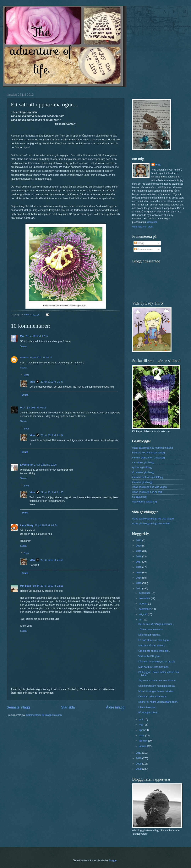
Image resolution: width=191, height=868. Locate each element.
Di (21, 408)
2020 (139, 546)
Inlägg (139, 243)
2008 (139, 769)
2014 (139, 578)
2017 (139, 562)
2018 (139, 556)
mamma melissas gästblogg (148, 477)
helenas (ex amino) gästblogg (148, 453)
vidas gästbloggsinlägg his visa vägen (153, 519)
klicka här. (152, 222)
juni (141, 719)
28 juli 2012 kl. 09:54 (46, 525)
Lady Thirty (27, 525)
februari (143, 741)
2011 (139, 753)
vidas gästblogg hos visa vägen (149, 487)
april (142, 730)
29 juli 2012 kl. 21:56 (52, 560)
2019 (139, 551)
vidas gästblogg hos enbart (147, 492)
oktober (143, 604)
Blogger (113, 860)
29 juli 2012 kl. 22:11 (52, 586)
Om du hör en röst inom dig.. (154, 651)
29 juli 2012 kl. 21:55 (52, 492)
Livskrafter (26, 465)
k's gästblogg (139, 497)
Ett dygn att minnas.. (150, 635)
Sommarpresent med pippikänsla (156, 686)
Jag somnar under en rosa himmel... (158, 680)
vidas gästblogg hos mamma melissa (153, 448)
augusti (143, 614)
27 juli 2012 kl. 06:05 (35, 408)
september (145, 609)
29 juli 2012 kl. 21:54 (52, 435)
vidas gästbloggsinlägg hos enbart (151, 523)
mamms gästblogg (142, 482)
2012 (139, 588)
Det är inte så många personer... (156, 624)
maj (141, 725)
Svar (26, 375)
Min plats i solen (30, 586)
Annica (24, 358)
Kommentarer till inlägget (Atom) (44, 715)
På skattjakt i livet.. (149, 712)
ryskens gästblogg (142, 467)
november (145, 598)
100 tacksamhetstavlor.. (151, 629)
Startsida (68, 707)
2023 (139, 540)
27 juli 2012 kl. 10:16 (45, 465)
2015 (139, 572)
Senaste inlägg (18, 707)
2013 (139, 583)
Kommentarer (143, 249)
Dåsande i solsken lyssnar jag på (156, 661)
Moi (22, 336)
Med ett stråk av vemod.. (152, 645)
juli (141, 620)
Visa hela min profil (143, 227)
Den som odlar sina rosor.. (153, 696)
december (145, 593)
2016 (139, 567)
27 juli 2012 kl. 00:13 (41, 358)
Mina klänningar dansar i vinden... (157, 691)
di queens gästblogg (143, 472)
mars (142, 735)
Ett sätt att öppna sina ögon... (155, 640)
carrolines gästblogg (143, 462)
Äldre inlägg (115, 707)
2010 (139, 758)
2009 (139, 764)
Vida (32, 382)
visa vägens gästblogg (144, 502)
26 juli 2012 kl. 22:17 (37, 336)
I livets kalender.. (148, 707)
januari (143, 746)
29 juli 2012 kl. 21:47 (52, 382)
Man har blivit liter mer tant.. (154, 667)
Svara (23, 346)
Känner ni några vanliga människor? (158, 702)
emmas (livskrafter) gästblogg (148, 458)
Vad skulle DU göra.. (150, 656)
